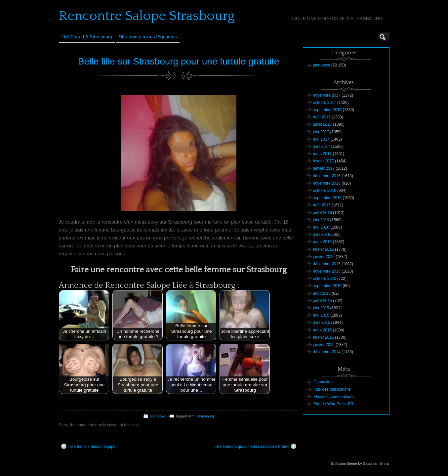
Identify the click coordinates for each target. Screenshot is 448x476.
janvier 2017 (324, 168)
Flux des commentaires (334, 397)
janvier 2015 (324, 345)
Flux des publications (332, 389)
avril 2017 (322, 147)
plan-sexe (158, 416)
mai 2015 (321, 315)
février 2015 (324, 337)
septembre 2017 (327, 110)
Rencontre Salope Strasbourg (147, 16)
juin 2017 (321, 132)
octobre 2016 (325, 191)
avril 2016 (322, 235)
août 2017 (322, 117)
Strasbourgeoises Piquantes (148, 37)
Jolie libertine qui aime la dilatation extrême (255, 446)
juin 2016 (321, 220)
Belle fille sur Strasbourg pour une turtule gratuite (179, 61)
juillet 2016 (323, 213)
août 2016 (322, 205)
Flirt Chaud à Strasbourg (87, 37)
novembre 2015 (327, 271)
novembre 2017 (327, 95)
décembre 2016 (327, 176)
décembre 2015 (327, 264)
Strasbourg (205, 416)
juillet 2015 (323, 301)
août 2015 (322, 293)
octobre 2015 (325, 279)
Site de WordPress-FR (334, 404)
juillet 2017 (323, 124)
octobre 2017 (325, 103)
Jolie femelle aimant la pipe (88, 446)
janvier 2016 (324, 257)
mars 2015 (323, 330)
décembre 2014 (327, 352)
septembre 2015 (327, 286)
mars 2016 (323, 242)
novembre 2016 (327, 183)
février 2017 (324, 161)
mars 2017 (323, 154)
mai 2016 (321, 227)
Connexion (323, 382)
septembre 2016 (327, 198)
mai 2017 (321, 139)
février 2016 (324, 249)
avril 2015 (322, 323)
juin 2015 (321, 308)
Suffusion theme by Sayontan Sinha (360, 463)
